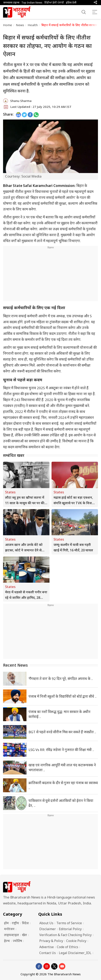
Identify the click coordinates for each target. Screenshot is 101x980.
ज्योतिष (17, 941)
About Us (46, 923)
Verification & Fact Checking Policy (65, 935)
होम (6, 923)
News (20, 25)
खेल (24, 935)
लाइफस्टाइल (12, 935)
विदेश (25, 923)
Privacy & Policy (51, 941)
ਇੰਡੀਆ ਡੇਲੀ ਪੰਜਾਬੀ (54, 3)
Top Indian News (32, 3)
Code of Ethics (68, 947)
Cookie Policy (76, 941)
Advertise (47, 947)
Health (33, 25)
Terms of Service (69, 923)
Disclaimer (48, 929)
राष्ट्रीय (15, 923)
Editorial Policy (70, 929)
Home (8, 25)
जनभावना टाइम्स (11, 3)
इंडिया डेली (71, 3)
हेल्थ (7, 941)
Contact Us (48, 953)
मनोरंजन (9, 929)
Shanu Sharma (21, 101)
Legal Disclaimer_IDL (75, 953)
